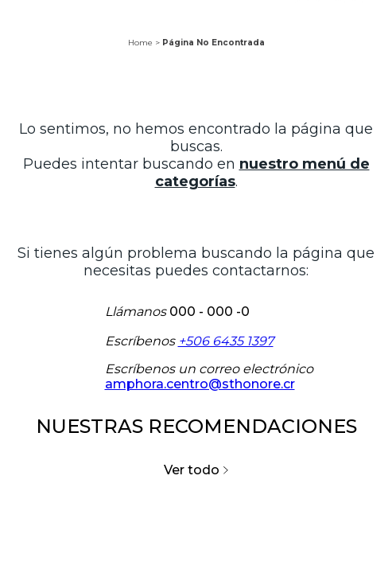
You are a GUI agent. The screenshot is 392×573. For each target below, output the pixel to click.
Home (140, 43)
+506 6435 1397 (226, 341)
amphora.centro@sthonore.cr (200, 384)
